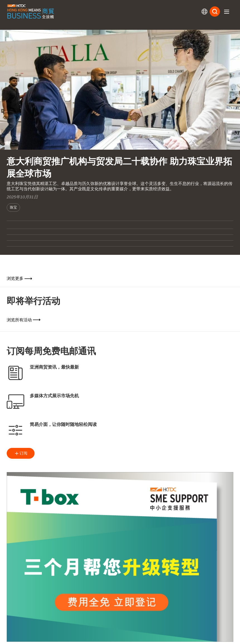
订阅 (21, 453)
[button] (227, 12)
